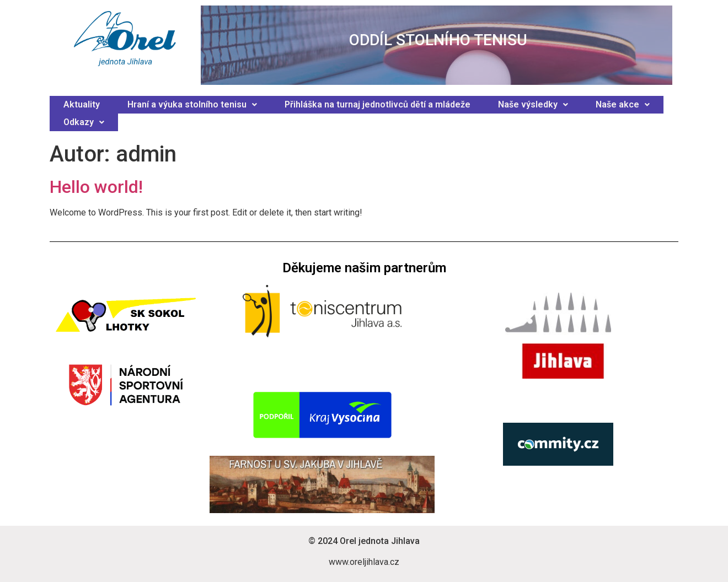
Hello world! (96, 187)
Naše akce (623, 104)
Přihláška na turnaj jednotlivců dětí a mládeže (378, 104)
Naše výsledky (533, 104)
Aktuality (82, 104)
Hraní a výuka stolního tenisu (192, 104)
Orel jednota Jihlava (380, 541)
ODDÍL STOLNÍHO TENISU (438, 40)
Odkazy (84, 122)
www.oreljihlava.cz (364, 562)
